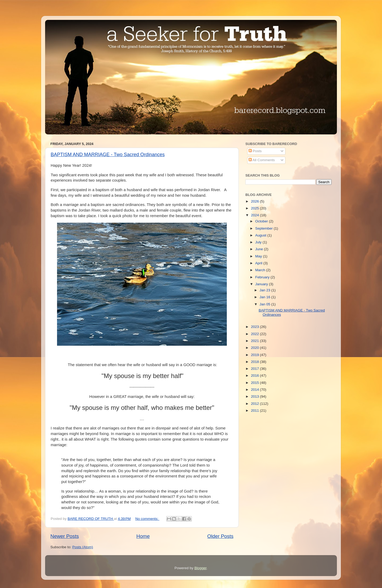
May (259, 256)
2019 (255, 355)
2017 (255, 369)
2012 (255, 404)
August (261, 235)
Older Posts (220, 536)
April (259, 263)
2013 (255, 396)
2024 (255, 215)
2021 (255, 341)
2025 (255, 208)
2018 (255, 362)
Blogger (201, 568)
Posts (255, 151)
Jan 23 (265, 290)
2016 (255, 376)
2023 (255, 327)
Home (143, 536)
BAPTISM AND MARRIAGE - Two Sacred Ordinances (108, 155)
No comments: (147, 519)
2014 (255, 390)
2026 (255, 201)
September (264, 228)
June (260, 249)
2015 (255, 383)
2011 (255, 411)
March (261, 270)
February (263, 277)
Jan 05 (265, 304)
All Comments (262, 160)
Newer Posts (65, 536)
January (262, 284)
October (262, 221)
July (259, 242)
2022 (255, 334)
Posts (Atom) (83, 547)
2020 (255, 348)
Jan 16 (265, 297)
